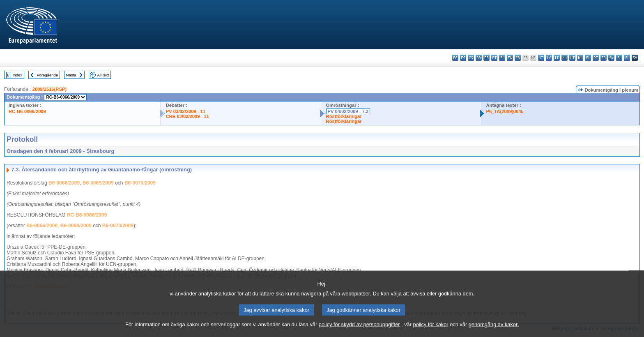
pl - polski (588, 58)
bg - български (455, 58)
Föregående (48, 75)
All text (103, 75)
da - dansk (479, 58)
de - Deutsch (486, 58)
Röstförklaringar (344, 116)
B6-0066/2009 (64, 183)
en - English (510, 58)
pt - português (596, 58)
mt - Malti (572, 58)
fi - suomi (627, 58)
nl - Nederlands (580, 58)
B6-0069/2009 (98, 183)
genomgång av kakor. (494, 331)
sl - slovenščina (619, 58)
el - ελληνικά (502, 58)
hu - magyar (565, 58)
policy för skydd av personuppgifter (359, 331)
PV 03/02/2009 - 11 (186, 111)
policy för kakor (431, 331)
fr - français (518, 58)
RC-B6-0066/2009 (27, 111)
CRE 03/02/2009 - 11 (187, 116)
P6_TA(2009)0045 (505, 111)
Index (17, 75)
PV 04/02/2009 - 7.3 (348, 111)
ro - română (604, 58)
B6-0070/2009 (140, 183)
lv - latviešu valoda (549, 58)
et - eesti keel (494, 58)
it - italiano (541, 58)
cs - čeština (471, 58)
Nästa (71, 75)
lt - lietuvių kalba (557, 58)
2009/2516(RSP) (49, 89)
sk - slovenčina (611, 58)
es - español (463, 58)
